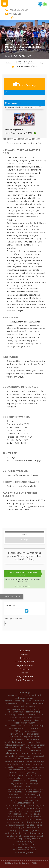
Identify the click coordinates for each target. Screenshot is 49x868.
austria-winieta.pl (16, 695)
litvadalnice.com (30, 731)
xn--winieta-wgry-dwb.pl (25, 853)
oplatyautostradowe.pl (34, 748)
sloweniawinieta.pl (34, 764)
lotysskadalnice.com (13, 742)
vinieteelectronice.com (16, 789)
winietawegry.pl (17, 828)
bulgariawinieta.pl (13, 704)
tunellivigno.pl (34, 770)
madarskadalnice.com (35, 742)
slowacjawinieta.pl (15, 764)
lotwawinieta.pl (32, 739)
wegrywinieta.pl (36, 789)
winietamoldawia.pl (33, 814)
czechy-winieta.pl (35, 709)
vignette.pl (33, 781)
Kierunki (25, 654)
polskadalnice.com (33, 750)
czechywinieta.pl (16, 712)
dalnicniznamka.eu (35, 715)
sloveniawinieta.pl (36, 756)
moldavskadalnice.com (15, 745)
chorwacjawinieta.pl (15, 709)
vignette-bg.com (33, 773)
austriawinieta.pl (33, 695)
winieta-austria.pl (15, 792)
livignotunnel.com (32, 737)
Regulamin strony (24, 665)
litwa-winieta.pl (17, 734)
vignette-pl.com (33, 775)
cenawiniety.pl (17, 706)
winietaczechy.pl (35, 808)
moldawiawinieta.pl (36, 745)
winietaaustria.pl (31, 800)
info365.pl (16, 731)
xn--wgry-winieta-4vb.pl (25, 847)
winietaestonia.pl (17, 811)
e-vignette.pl (34, 717)
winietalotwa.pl (15, 814)
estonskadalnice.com (18, 728)
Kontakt (25, 673)
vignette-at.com (15, 773)
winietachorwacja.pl (16, 808)
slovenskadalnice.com (25, 759)
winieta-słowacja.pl (32, 795)
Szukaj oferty (24, 651)
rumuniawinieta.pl (35, 753)
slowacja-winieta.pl (35, 761)
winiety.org (15, 830)
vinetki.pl (34, 784)
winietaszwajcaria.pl (15, 825)
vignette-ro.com (34, 778)
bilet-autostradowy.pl (24, 698)
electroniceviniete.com (16, 726)
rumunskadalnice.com (15, 756)
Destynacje (24, 658)
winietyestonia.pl (36, 833)
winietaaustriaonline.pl (24, 803)
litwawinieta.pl (32, 734)
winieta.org (16, 800)
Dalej (25, 540)
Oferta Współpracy (25, 680)
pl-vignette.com (15, 750)
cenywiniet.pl (32, 706)
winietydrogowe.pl (31, 830)
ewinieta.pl (35, 728)
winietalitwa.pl (33, 811)
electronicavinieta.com (25, 723)
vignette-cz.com (16, 775)
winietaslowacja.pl (15, 822)
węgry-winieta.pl (33, 839)
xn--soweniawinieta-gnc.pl (25, 844)
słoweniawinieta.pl (17, 770)
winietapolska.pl (34, 817)
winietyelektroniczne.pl (16, 833)
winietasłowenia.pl (35, 825)
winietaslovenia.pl (34, 819)
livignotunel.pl (15, 737)
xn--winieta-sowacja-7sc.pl (25, 850)
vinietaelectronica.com (25, 786)
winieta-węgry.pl (33, 797)
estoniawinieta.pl (36, 726)
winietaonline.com (16, 817)
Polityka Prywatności (25, 662)
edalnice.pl (38, 720)
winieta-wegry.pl (16, 797)
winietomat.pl (33, 828)
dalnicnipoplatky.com (15, 715)
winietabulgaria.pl (36, 806)
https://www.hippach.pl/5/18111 (19, 133)
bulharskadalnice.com (34, 704)
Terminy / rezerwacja (25, 84)
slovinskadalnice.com (15, 761)
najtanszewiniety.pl (13, 748)
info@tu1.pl (15, 14)
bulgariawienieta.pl (36, 701)
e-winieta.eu (12, 720)
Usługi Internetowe (25, 676)
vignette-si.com (18, 781)
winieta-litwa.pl (15, 795)
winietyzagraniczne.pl (33, 836)
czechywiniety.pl (33, 712)
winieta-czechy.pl (33, 792)
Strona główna (20, 61)
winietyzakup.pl (16, 839)
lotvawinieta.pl (17, 739)
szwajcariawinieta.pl (36, 767)
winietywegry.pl (14, 836)
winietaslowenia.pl (34, 822)
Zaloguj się (25, 669)
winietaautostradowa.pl (15, 806)
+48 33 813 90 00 (18, 10)
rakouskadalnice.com (15, 753)
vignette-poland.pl (16, 778)
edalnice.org (25, 720)
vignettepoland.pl (19, 784)
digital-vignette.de (17, 717)
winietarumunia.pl (15, 819)
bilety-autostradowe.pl (15, 701)
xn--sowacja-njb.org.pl (24, 841)
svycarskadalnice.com (14, 767)
